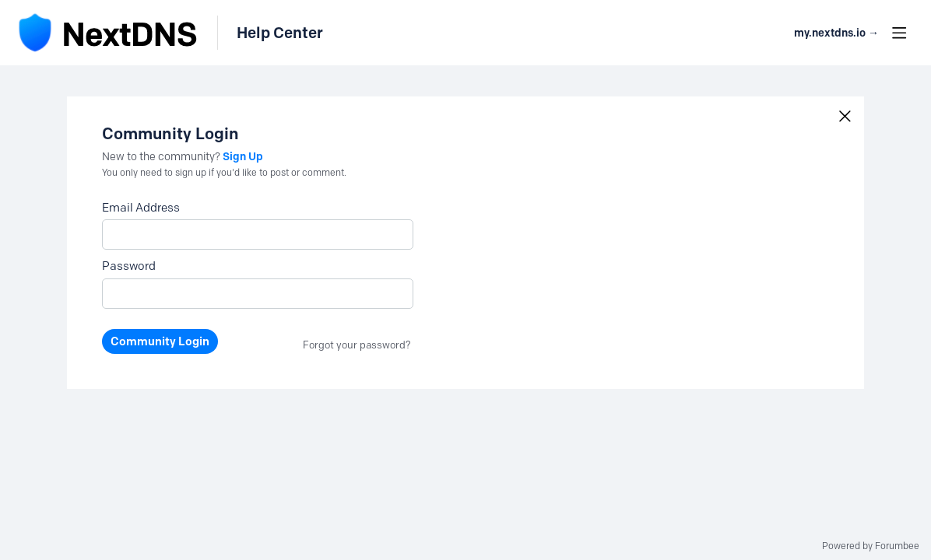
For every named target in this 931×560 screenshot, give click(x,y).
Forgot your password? (357, 345)
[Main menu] (899, 33)
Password (129, 266)
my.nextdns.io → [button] (836, 33)
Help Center (280, 33)
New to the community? (162, 157)
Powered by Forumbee (871, 546)
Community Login (160, 341)
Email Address (141, 208)
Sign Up (243, 156)
